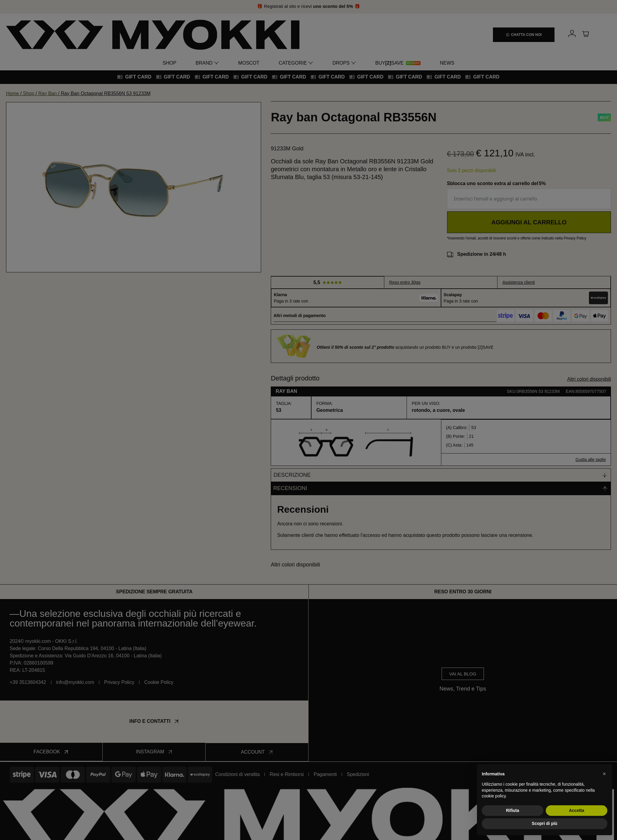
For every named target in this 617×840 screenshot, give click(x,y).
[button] (604, 774)
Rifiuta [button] (513, 810)
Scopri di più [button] (545, 823)
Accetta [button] (577, 810)
